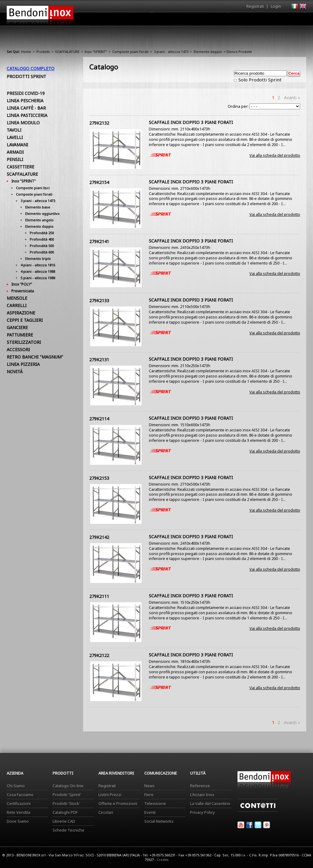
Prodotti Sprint (26, 76)
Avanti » (292, 98)
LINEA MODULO (23, 123)
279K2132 (99, 123)
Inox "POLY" (22, 284)
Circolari (106, 812)
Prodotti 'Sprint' (67, 795)
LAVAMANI (17, 145)
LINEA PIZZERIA (23, 364)
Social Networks (159, 821)
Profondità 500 (42, 246)
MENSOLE (17, 298)
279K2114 (99, 419)
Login (276, 6)
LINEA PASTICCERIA (27, 115)
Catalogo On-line (68, 786)
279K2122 (99, 655)
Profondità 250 (42, 233)
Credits (163, 860)
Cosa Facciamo (20, 795)
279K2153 (99, 478)
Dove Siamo (18, 821)
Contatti (298, 19)
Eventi (150, 812)
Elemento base (38, 207)
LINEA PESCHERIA (25, 101)
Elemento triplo (38, 259)
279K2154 (99, 182)
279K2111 (99, 596)
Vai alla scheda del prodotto (275, 155)
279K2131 (99, 360)
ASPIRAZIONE (21, 313)
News (149, 786)
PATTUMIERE (20, 335)
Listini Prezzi (110, 795)
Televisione (155, 803)
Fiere (149, 795)
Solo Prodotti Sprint (259, 80)
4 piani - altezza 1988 (38, 271)
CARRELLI (17, 305)
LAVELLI (15, 137)
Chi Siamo (16, 786)
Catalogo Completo (31, 68)
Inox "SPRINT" (96, 52)
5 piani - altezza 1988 (38, 278)
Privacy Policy (203, 812)
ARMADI (15, 152)
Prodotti (171, 21)
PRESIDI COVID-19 (26, 93)
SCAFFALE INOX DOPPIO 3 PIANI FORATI (191, 122)
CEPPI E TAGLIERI (25, 320)
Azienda (145, 21)
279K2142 (99, 537)
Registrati (255, 6)
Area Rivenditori (204, 21)
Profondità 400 (42, 239)
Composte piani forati (130, 52)
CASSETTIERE (20, 167)
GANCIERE (17, 327)
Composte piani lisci (33, 188)
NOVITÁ (15, 372)
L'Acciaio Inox (202, 795)
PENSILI (15, 159)
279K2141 (99, 241)
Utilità (274, 21)
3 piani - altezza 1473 (171, 52)
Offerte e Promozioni (118, 803)
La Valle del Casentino (210, 803)
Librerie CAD (64, 821)
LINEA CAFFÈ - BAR (26, 108)
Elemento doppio (208, 52)
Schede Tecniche (68, 830)
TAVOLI (14, 130)
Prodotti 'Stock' (66, 803)
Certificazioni (19, 803)
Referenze (200, 786)
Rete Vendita (18, 812)
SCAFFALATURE (67, 52)
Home (122, 19)
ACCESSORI (18, 349)
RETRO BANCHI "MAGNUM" (35, 357)
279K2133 (99, 301)
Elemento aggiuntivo (42, 214)
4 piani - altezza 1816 (38, 265)
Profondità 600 (42, 252)
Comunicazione (244, 21)
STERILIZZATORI (24, 342)
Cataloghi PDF (65, 812)
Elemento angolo (39, 220)
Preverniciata (23, 291)
